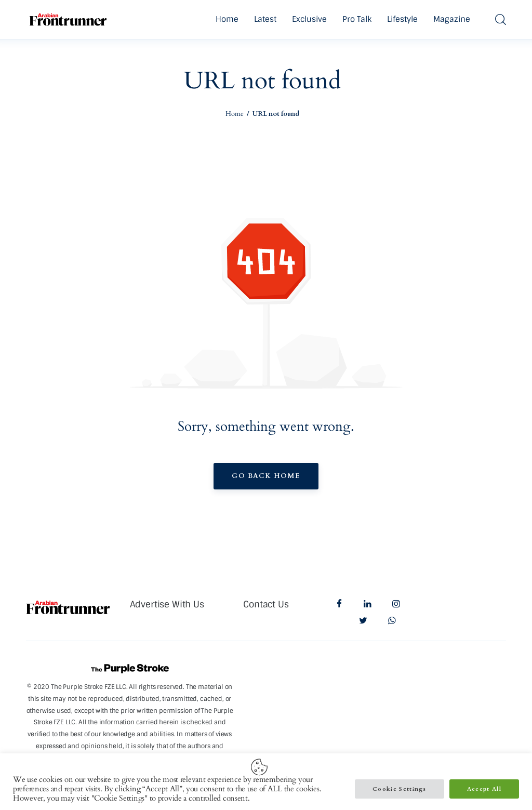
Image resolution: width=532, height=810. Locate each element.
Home (235, 114)
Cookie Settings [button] (400, 789)
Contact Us (266, 604)
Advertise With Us (167, 604)
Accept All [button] (484, 789)
